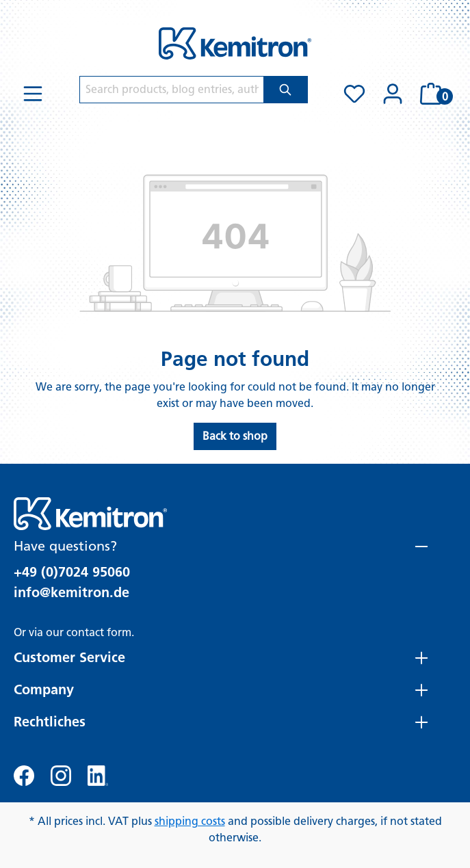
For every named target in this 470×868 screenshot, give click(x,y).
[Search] (286, 90)
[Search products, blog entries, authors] (172, 90)
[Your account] (393, 94)
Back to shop (235, 436)
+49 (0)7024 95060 (72, 572)
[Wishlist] (354, 94)
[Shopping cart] (434, 94)
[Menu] (33, 94)
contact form (99, 632)
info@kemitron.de (71, 592)
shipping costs (190, 821)
